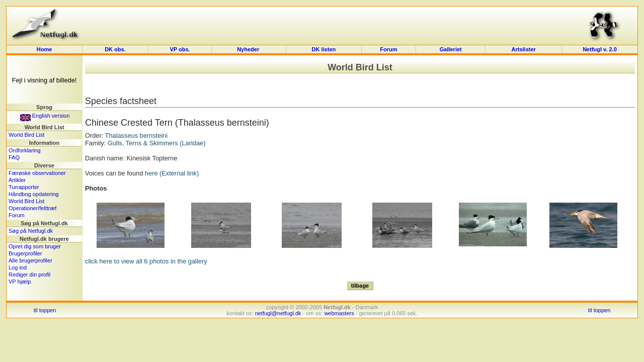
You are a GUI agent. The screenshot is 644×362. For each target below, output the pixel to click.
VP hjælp (20, 282)
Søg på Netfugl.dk (31, 231)
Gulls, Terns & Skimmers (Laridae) (157, 143)
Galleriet (451, 49)
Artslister (524, 49)
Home (45, 49)
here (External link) (172, 173)
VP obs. (180, 49)
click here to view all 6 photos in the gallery (146, 261)
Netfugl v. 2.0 (600, 49)
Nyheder (249, 49)
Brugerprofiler (25, 253)
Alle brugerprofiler (30, 260)
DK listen (324, 49)
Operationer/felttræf (32, 208)
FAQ (14, 157)
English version (45, 116)
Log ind (18, 267)
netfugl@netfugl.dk (278, 313)
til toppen (45, 310)
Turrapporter (24, 187)
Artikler (17, 180)
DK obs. (115, 49)
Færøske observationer (37, 173)
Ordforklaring (25, 150)
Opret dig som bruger (35, 246)
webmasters (339, 313)
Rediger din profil (29, 275)
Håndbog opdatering (34, 194)
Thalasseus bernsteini (136, 135)
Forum (388, 49)
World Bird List (26, 135)
